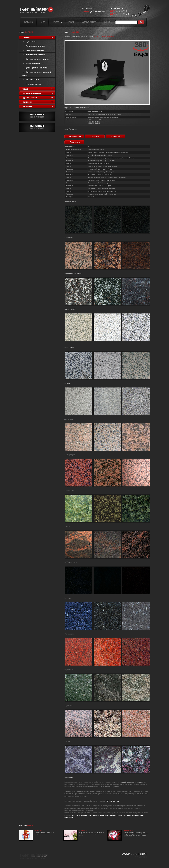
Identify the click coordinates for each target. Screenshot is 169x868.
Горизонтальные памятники (35, 55)
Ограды (25, 89)
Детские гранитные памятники (37, 68)
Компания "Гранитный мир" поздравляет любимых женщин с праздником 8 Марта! (92, 834)
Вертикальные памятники (35, 50)
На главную (28, 22)
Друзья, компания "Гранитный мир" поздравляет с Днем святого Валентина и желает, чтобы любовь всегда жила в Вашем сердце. (136, 834)
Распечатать (75, 142)
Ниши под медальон (33, 63)
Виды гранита (31, 42)
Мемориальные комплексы (35, 46)
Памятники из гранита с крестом (37, 59)
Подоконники (27, 106)
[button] (141, 49)
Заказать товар (75, 136)
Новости (71, 22)
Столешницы (27, 102)
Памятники (26, 37)
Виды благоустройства (33, 84)
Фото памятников (89, 22)
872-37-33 (118, 14)
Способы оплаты (71, 129)
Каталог (56, 22)
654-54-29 (118, 11)
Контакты (108, 22)
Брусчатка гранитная (30, 98)
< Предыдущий (95, 136)
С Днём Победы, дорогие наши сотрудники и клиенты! (44, 833)
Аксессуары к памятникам (32, 93)
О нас (43, 22)
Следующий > (116, 136)
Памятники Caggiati (32, 80)
